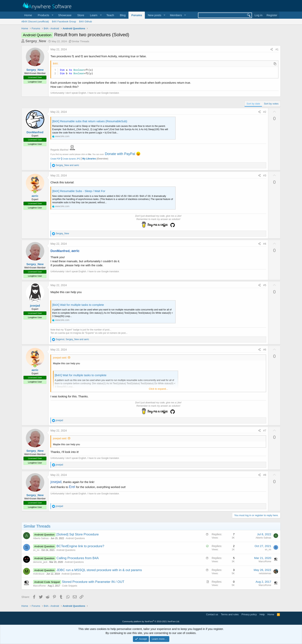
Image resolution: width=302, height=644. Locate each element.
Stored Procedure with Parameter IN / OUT (93, 582)
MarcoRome (265, 561)
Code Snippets (70, 586)
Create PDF (56, 159)
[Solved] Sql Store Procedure (78, 534)
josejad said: (60, 358)
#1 (277, 49)
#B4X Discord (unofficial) (35, 21)
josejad (35, 306)
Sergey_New (36, 41)
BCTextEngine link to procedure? (80, 546)
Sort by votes (271, 104)
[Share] (272, 50)
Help (262, 614)
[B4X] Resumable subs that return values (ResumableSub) (90, 121)
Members (176, 15)
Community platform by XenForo (151, 621)
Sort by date (253, 104)
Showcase (65, 15)
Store (81, 15)
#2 (265, 112)
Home (28, 15)
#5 (265, 285)
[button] (45, 15)
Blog (123, 15)
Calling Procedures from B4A (78, 558)
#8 (265, 475)
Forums (137, 15)
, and (72, 339)
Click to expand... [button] (159, 389)
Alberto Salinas (41, 538)
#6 (265, 350)
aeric (35, 196)
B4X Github (86, 21)
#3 (265, 175)
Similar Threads (80, 41)
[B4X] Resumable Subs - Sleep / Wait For (79, 191)
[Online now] (35, 192)
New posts (154, 15)
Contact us (212, 614)
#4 (265, 244)
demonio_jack (40, 562)
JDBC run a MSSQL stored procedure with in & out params (99, 570)
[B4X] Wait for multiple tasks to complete (78, 305)
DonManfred (35, 132)
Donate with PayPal (120, 154)
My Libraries (89, 159)
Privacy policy (249, 614)
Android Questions (75, 538)
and (67, 165)
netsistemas (265, 573)
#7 (265, 431)
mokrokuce (39, 574)
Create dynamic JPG (70, 159)
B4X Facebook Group (64, 21)
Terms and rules (230, 614)
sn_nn (36, 550)
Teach (110, 15)
